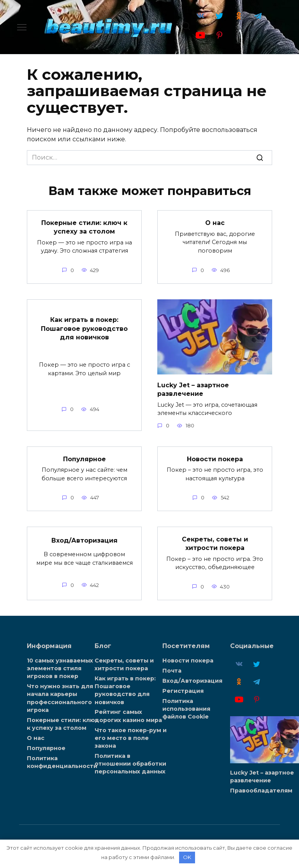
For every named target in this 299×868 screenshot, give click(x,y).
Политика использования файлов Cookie (186, 709)
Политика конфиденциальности (62, 762)
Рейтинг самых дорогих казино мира (128, 716)
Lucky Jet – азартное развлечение (193, 389)
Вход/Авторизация (84, 540)
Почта (172, 671)
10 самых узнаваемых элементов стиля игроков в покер (60, 668)
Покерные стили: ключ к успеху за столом (84, 227)
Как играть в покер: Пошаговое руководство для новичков (84, 329)
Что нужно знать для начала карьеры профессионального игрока (60, 698)
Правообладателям (261, 791)
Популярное (84, 459)
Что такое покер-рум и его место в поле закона (131, 738)
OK (187, 857)
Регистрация (183, 691)
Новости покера (215, 459)
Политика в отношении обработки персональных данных (130, 764)
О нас (215, 223)
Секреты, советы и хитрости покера (215, 543)
